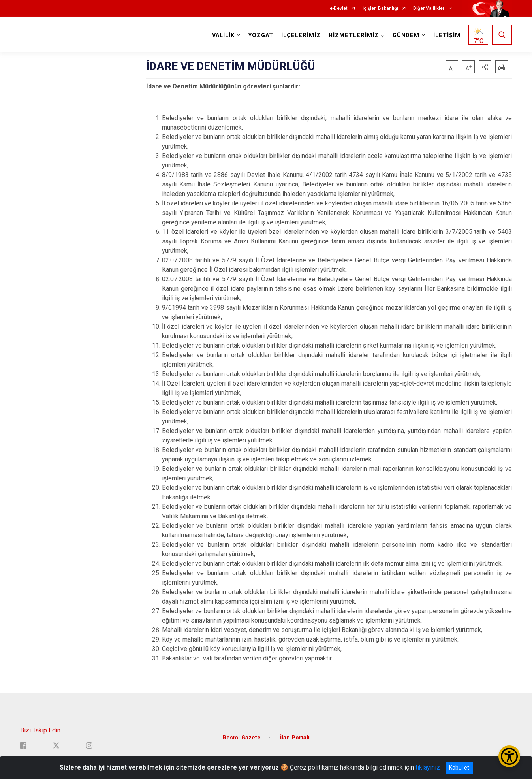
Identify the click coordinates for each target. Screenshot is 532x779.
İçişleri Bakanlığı (380, 8)
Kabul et (459, 768)
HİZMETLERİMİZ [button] (354, 35)
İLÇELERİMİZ (301, 35)
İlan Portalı (295, 738)
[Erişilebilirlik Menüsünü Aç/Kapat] (509, 756)
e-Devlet (339, 8)
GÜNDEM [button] (406, 35)
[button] (485, 67)
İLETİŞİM (447, 35)
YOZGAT (261, 35)
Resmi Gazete (242, 738)
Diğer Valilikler (429, 8)
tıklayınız (428, 767)
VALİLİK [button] (223, 35)
